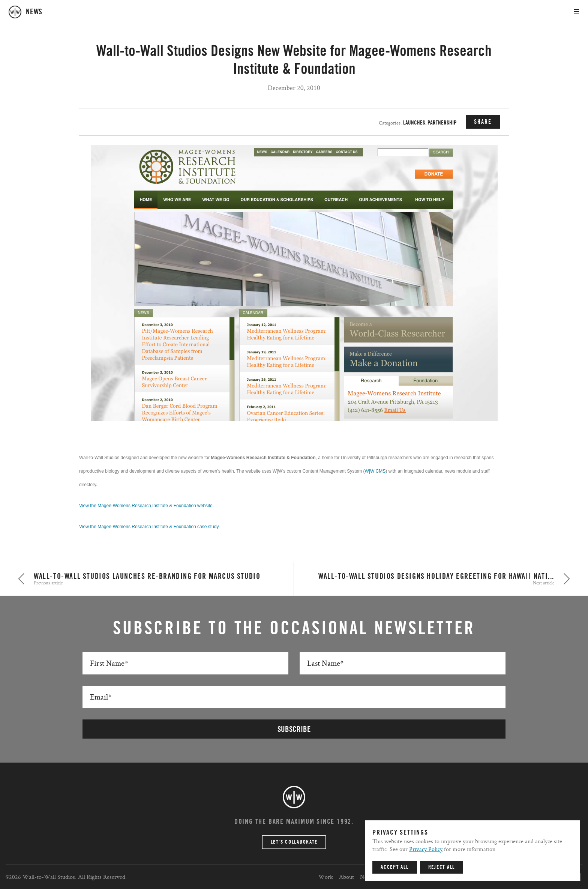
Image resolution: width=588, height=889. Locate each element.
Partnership (442, 123)
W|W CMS (375, 471)
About (346, 877)
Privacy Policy (426, 849)
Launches (414, 123)
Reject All (442, 867)
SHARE (483, 122)
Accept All (395, 867)
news (34, 12)
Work (326, 877)
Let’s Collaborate (294, 842)
